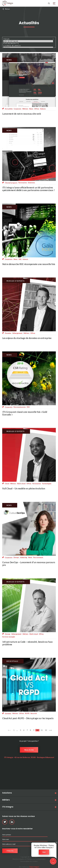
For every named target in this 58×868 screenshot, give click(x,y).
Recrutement (38, 557)
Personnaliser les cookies (29, 861)
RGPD (27, 713)
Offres (37, 109)
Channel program (11, 183)
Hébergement (17, 333)
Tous (28, 39)
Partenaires (23, 183)
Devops (16, 557)
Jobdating (23, 557)
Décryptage (28, 41)
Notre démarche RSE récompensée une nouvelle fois (29, 264)
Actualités (9, 109)
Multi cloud (21, 484)
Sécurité (34, 713)
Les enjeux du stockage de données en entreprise (27, 338)
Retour (7, 9)
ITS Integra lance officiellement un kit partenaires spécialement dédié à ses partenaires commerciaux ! (28, 189)
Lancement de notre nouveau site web (22, 114)
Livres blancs (28, 46)
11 (42, 730)
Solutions (31, 183)
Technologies (47, 484)
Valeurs (43, 109)
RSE (20, 259)
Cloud (7, 484)
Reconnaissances (20, 407)
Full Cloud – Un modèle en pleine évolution (24, 488)
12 (46, 730)
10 (37, 730)
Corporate (17, 109)
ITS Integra (8, 807)
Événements (28, 43)
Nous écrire (29, 750)
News (31, 109)
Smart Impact (34, 867)
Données (8, 333)
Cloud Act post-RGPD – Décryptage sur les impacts (28, 718)
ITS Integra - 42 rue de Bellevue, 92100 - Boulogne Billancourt (29, 757)
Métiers (25, 109)
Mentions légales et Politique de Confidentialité (29, 859)
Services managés (9, 637)
